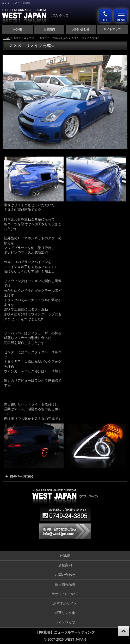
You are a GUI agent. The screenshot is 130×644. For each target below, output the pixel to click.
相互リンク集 (65, 613)
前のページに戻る (21, 476)
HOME (18, 29)
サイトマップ (112, 29)
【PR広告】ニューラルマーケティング (65, 632)
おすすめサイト (65, 603)
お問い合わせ (81, 29)
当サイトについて (65, 594)
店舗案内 (49, 29)
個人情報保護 (65, 584)
